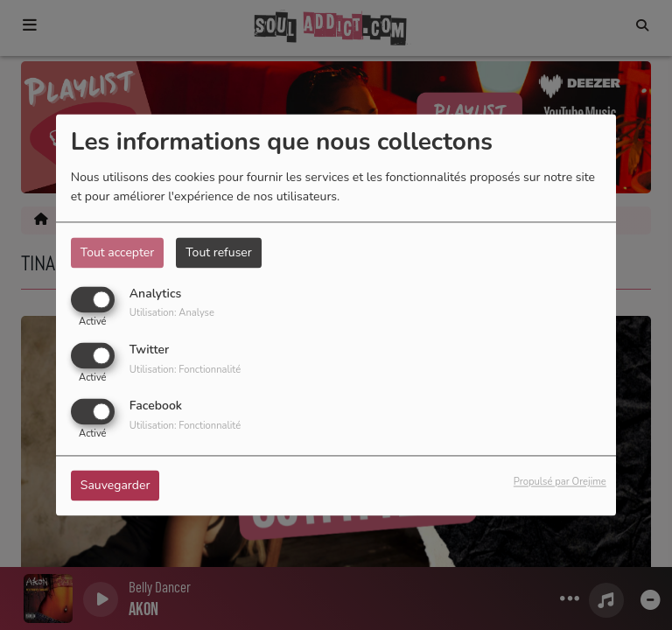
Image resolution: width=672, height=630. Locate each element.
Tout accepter (117, 252)
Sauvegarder (115, 486)
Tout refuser (219, 252)
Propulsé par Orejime (560, 483)
